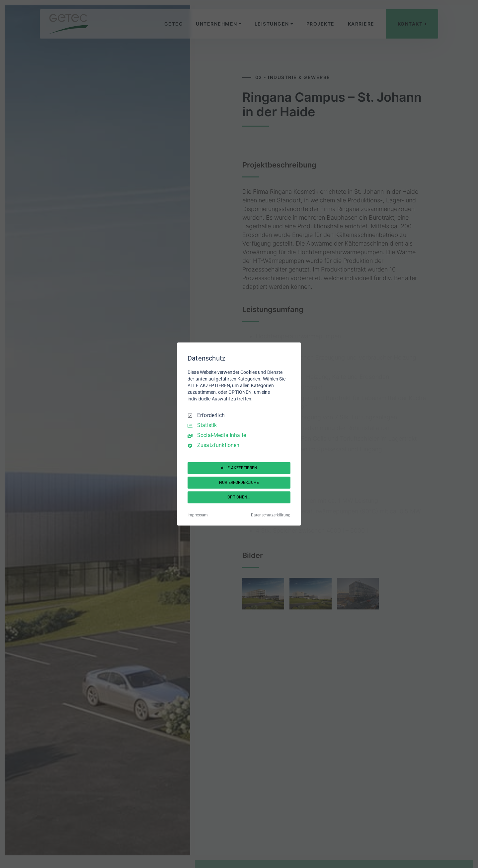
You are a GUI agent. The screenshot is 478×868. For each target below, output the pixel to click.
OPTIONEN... (239, 497)
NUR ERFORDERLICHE (239, 483)
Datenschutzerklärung (271, 515)
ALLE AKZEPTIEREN (239, 468)
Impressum (198, 515)
